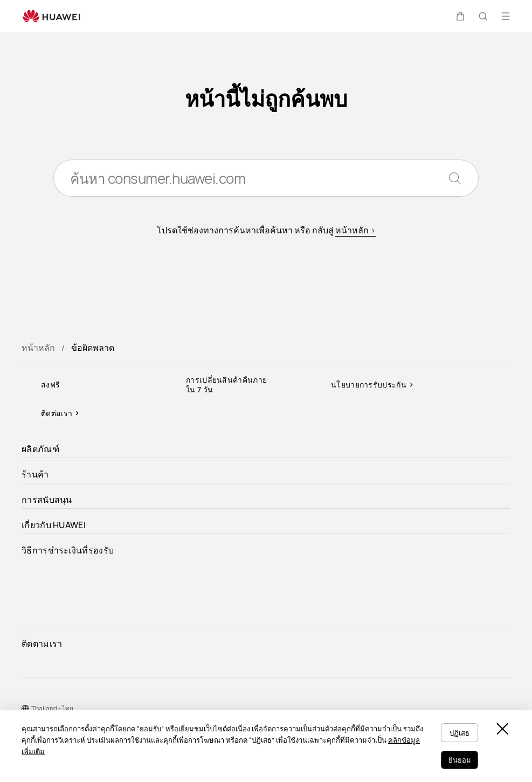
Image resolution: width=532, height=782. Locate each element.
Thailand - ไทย (52, 708)
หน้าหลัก (38, 348)
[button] (460, 16)
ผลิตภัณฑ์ (40, 449)
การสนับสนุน (47, 500)
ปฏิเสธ (458, 735)
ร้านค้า (35, 474)
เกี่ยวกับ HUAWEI (54, 525)
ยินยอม (458, 760)
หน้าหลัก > (355, 232)
